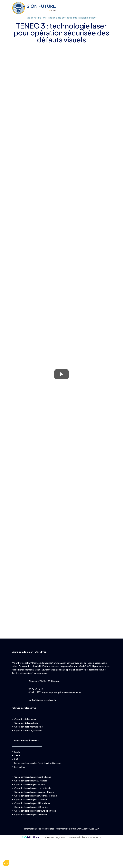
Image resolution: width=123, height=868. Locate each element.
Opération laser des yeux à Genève (31, 814)
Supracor (57, 763)
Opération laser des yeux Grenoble (31, 781)
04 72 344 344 (36, 689)
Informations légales (34, 829)
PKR (16, 759)
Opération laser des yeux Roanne (30, 784)
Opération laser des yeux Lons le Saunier (33, 788)
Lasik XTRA (20, 767)
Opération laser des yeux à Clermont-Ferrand (36, 796)
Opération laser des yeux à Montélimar (32, 803)
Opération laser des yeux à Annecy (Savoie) (34, 792)
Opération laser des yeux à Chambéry (32, 807)
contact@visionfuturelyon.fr (42, 700)
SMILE (17, 755)
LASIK (17, 752)
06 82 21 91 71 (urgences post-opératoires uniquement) (55, 692)
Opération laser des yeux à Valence (31, 799)
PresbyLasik (44, 763)
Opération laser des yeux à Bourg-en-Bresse (35, 811)
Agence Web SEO (91, 829)
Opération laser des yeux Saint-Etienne (33, 777)
